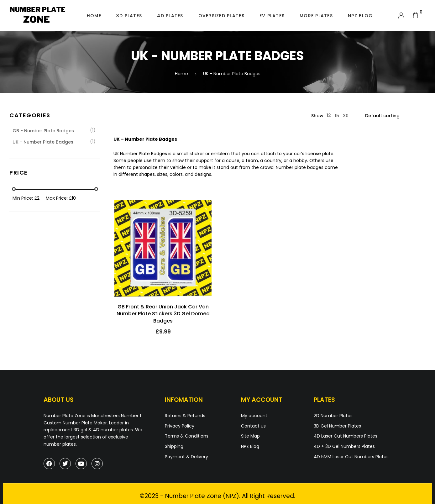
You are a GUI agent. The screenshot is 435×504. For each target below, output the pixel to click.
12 (329, 115)
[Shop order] (393, 116)
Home (94, 16)
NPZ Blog (360, 16)
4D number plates (113, 430)
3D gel (80, 430)
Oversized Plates (221, 16)
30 (346, 116)
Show (317, 116)
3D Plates (129, 16)
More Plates (316, 16)
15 (337, 116)
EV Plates (272, 16)
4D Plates (170, 16)
